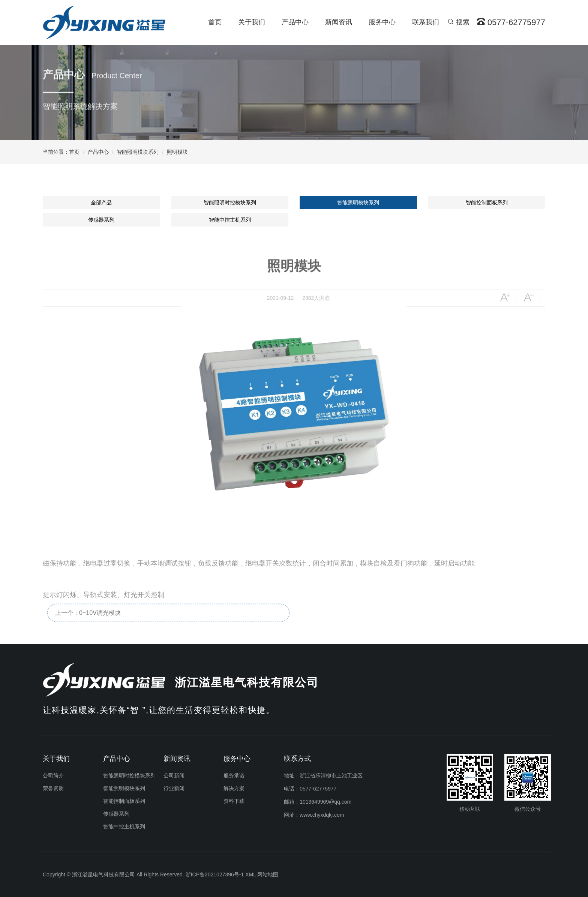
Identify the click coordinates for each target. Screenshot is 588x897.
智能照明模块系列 (138, 152)
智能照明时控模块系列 (230, 202)
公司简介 (53, 775)
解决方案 (234, 788)
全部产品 (101, 202)
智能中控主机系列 (230, 220)
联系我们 (426, 22)
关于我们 (252, 22)
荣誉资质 (53, 788)
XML (250, 874)
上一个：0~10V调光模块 (88, 625)
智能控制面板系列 (487, 202)
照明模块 (177, 152)
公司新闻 (174, 775)
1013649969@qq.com (325, 802)
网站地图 (268, 874)
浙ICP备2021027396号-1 (215, 874)
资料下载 (234, 801)
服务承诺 (234, 775)
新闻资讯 (339, 22)
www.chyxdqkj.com (322, 815)
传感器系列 (101, 220)
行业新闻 (174, 788)
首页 (215, 22)
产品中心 (295, 22)
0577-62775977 (318, 789)
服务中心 (382, 22)
